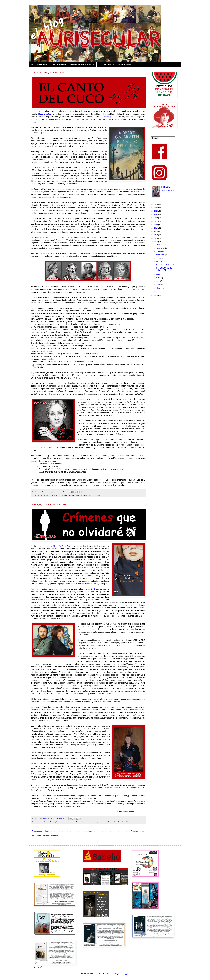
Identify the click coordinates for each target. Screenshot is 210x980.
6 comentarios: (61, 492)
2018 (156, 231)
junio (158, 274)
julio (158, 262)
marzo (159, 284)
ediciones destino (81, 822)
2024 (156, 211)
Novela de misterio (75, 495)
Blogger (125, 973)
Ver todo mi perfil (168, 190)
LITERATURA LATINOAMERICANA (115, 64)
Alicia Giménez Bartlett (47, 822)
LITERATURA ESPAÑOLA (82, 64)
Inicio (90, 831)
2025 (156, 208)
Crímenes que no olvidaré (65, 822)
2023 (156, 214)
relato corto (129, 822)
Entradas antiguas (138, 831)
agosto (159, 258)
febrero (159, 288)
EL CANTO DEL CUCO (165, 264)
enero (159, 291)
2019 (156, 228)
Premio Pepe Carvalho (116, 822)
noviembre (160, 248)
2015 (156, 242)
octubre (159, 251)
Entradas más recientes (41, 831)
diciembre (160, 245)
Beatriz (167, 187)
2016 (156, 238)
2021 (156, 221)
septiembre (161, 255)
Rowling (98, 495)
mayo (158, 278)
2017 (156, 235)
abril (158, 281)
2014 (156, 296)
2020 (156, 225)
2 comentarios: (60, 818)
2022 (156, 218)
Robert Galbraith (88, 495)
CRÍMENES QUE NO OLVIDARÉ (164, 269)
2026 (156, 204)
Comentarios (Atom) (50, 835)
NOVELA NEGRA (40, 64)
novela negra (103, 822)
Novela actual (63, 495)
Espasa (55, 495)
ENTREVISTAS (59, 64)
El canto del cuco (45, 495)
